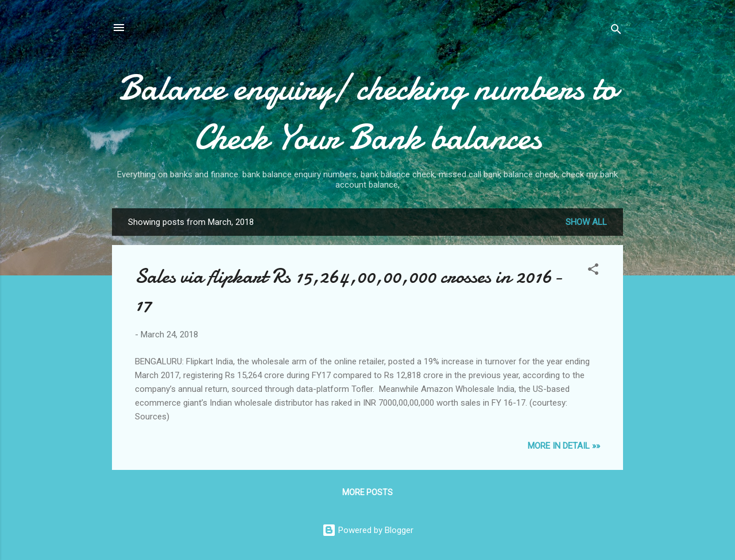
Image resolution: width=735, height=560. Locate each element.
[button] (593, 271)
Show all (586, 222)
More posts (367, 492)
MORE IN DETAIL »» (564, 446)
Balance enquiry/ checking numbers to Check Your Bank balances (367, 112)
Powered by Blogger (368, 530)
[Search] (616, 31)
